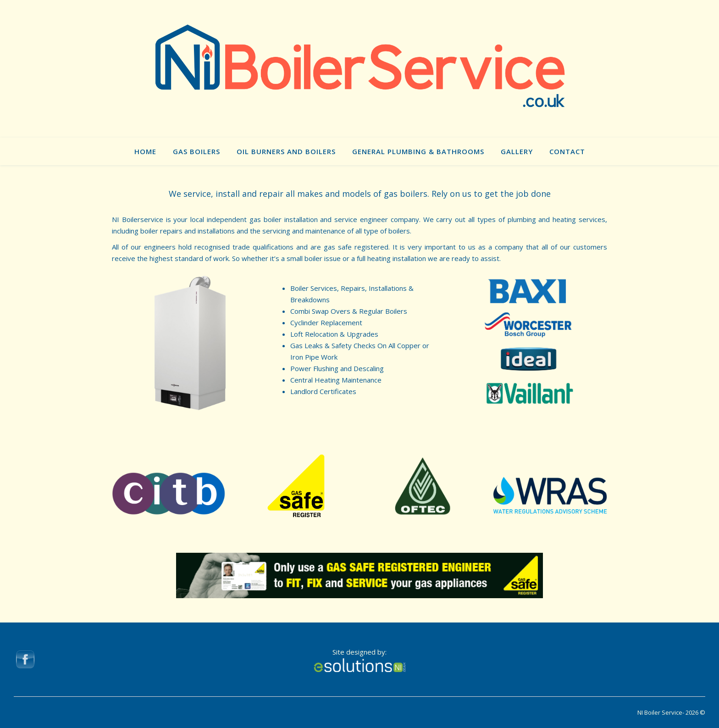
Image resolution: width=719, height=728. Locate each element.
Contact (567, 151)
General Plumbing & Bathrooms (418, 151)
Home (145, 151)
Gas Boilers (196, 151)
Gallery (517, 151)
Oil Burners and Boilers (286, 151)
